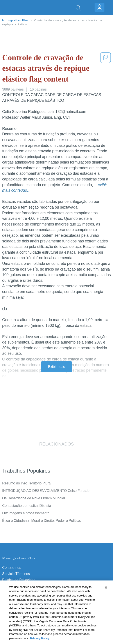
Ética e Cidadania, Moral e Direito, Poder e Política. (42, 521)
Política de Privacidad (19, 580)
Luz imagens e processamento (26, 513)
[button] (106, 69)
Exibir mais (56, 367)
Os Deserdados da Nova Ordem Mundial (34, 498)
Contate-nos (12, 568)
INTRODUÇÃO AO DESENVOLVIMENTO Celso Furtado (46, 491)
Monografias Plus (16, 20)
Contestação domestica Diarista (27, 506)
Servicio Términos (16, 574)
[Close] (106, 592)
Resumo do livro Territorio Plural (27, 483)
